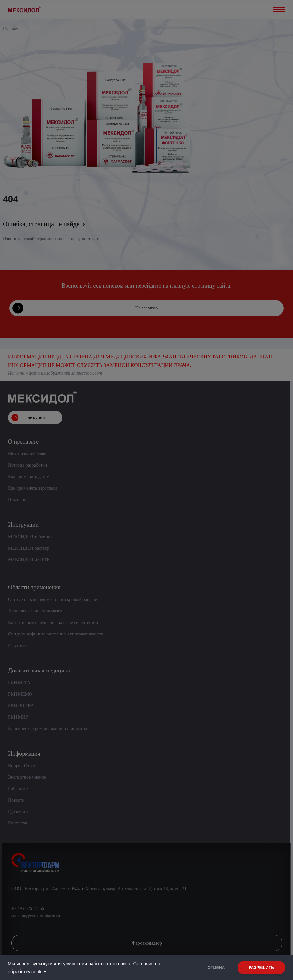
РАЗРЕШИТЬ (261, 968)
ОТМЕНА (216, 968)
